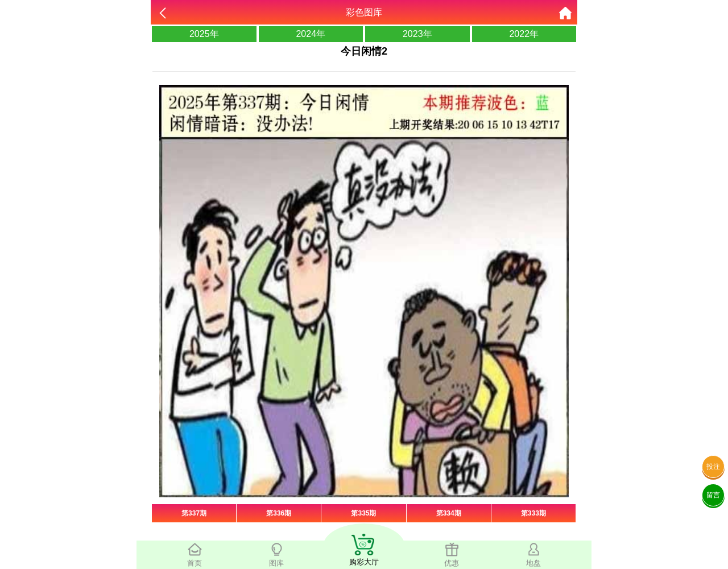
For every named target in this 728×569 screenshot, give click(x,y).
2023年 (417, 34)
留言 (713, 495)
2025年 (204, 34)
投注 (713, 467)
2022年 (524, 34)
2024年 (311, 34)
